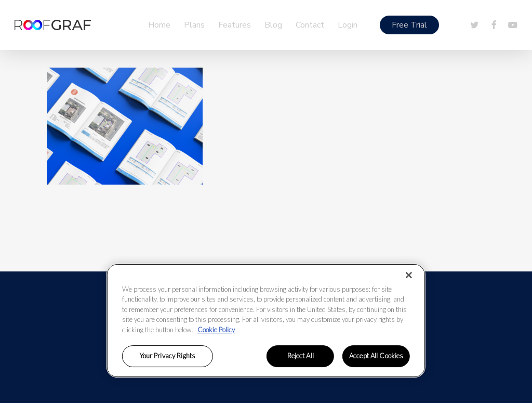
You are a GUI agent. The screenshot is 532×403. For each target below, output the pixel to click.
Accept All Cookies (376, 356)
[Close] (409, 275)
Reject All (301, 356)
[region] (266, 321)
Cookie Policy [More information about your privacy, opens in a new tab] (216, 330)
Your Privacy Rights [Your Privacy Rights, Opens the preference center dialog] (168, 356)
